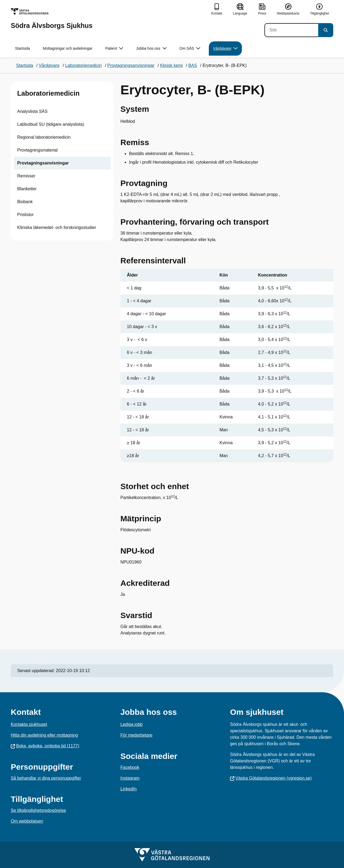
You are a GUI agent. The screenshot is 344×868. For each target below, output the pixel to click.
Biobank (25, 202)
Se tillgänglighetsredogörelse (38, 810)
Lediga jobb (132, 724)
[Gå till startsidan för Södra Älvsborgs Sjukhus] (52, 19)
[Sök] (291, 30)
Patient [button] (114, 49)
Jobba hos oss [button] (151, 49)
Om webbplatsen (27, 821)
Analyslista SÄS (32, 111)
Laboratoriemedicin (48, 93)
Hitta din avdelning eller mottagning (44, 735)
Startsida (22, 48)
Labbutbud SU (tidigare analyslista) (51, 124)
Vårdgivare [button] (225, 49)
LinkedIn (129, 789)
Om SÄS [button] (190, 49)
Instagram (130, 778)
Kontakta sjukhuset (29, 724)
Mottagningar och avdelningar (67, 48)
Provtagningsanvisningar (43, 163)
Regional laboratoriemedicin (44, 137)
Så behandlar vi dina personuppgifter (46, 778)
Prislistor (25, 215)
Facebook (130, 767)
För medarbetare (136, 735)
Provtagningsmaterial (37, 150)
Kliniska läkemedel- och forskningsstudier (57, 227)
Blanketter (27, 189)
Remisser (26, 176)
